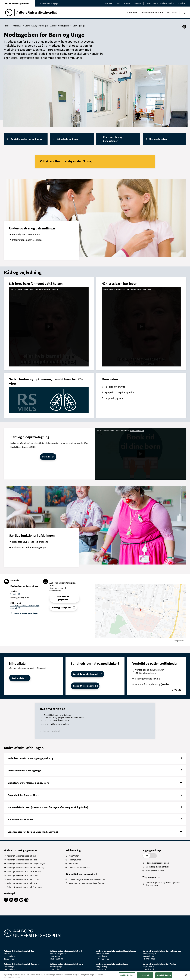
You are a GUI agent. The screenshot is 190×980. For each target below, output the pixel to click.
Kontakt (108, 3)
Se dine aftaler (18, 678)
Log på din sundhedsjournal (86, 674)
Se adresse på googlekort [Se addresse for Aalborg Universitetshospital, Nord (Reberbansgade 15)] (63, 598)
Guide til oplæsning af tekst (157, 867)
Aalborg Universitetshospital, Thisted (23, 879)
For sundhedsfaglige (49, 3)
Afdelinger (132, 13)
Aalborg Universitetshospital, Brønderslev (25, 887)
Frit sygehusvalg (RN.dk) (148, 679)
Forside (8, 26)
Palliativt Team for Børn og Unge (29, 547)
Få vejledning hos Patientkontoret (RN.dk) (87, 879)
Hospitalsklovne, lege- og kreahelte (30, 542)
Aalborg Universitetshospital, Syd (21, 856)
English (182, 3)
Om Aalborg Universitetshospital (160, 3)
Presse (127, 3)
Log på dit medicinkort (83, 686)
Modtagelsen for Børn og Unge (72, 26)
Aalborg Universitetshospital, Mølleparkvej (25, 867)
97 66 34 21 (15, 594)
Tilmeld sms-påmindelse (79, 867)
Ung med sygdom (114, 398)
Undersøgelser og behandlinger (113, 139)
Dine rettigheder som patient (81, 874)
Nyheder (138, 3)
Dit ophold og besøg (68, 139)
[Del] (184, 27)
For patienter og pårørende (17, 3)
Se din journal (75, 860)
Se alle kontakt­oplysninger (26, 613)
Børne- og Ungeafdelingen (37, 26)
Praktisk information (152, 13)
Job (118, 3)
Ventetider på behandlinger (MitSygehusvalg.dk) (149, 671)
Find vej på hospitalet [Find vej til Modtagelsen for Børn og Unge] (62, 607)
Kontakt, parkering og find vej (27, 139)
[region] (95, 975)
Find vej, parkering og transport (21, 850)
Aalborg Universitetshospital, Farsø (22, 883)
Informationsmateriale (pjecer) (28, 240)
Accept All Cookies (164, 975)
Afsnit (54, 26)
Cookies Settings (127, 975)
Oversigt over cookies (155, 871)
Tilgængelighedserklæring (157, 863)
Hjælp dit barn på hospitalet (119, 392)
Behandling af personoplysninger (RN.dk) (87, 883)
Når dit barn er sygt (115, 387)
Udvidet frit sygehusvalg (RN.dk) (152, 684)
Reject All (145, 975)
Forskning (172, 13)
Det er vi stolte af (52, 731)
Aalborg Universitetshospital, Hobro (23, 875)
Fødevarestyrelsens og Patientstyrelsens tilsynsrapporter (163, 884)
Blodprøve (73, 864)
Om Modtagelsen (158, 139)
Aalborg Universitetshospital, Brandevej (24, 871)
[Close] (186, 975)
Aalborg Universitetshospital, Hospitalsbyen (26, 864)
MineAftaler (74, 856)
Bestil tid (46, 457)
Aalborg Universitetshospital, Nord (22, 860)
